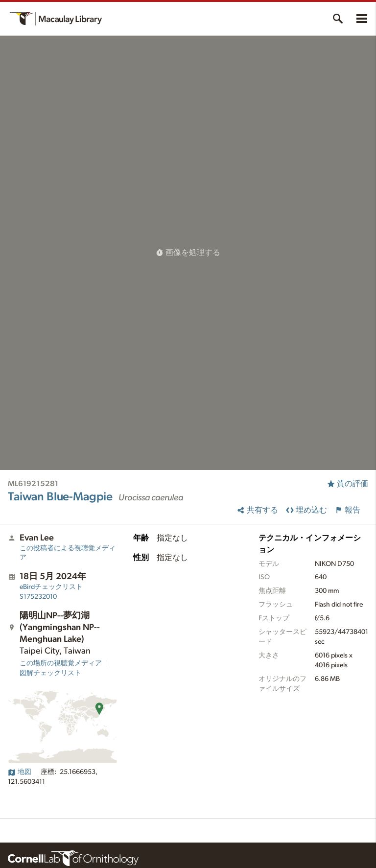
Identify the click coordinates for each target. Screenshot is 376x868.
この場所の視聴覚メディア (61, 663)
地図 (20, 772)
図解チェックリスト (50, 673)
